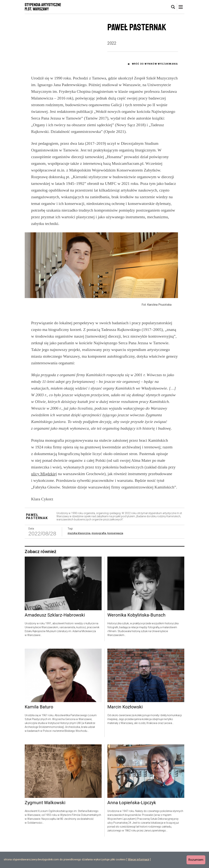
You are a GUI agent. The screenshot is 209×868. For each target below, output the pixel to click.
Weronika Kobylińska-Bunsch (136, 639)
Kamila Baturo (39, 731)
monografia (99, 557)
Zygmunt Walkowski (45, 827)
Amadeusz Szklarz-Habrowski (55, 639)
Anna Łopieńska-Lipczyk (132, 827)
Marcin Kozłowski (125, 731)
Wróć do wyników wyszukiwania (155, 64)
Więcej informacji (138, 859)
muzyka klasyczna (79, 557)
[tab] (173, 7)
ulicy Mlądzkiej (44, 497)
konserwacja (115, 557)
